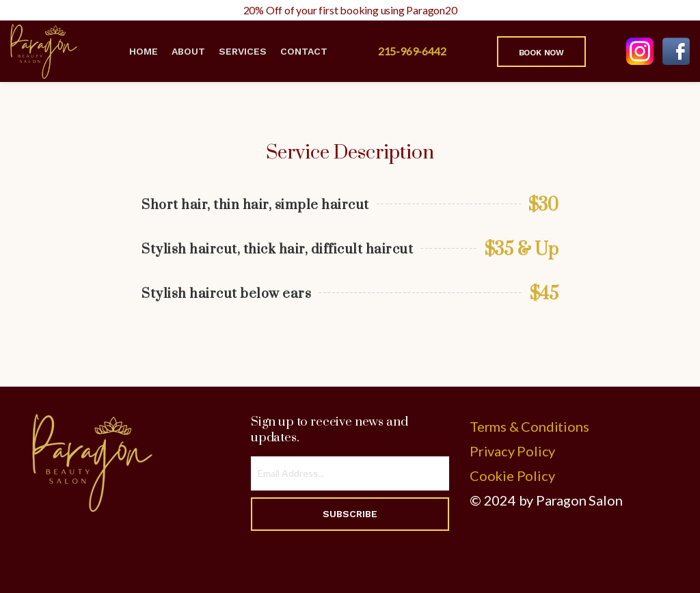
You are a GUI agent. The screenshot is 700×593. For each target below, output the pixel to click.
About (188, 51)
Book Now (541, 53)
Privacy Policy (512, 451)
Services (243, 51)
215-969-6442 (412, 51)
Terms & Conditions (529, 426)
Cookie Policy (512, 475)
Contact (304, 51)
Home (144, 51)
